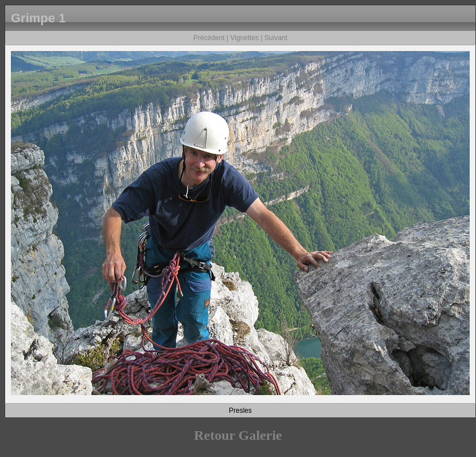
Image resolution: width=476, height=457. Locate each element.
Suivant (276, 38)
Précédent (209, 38)
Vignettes (244, 38)
